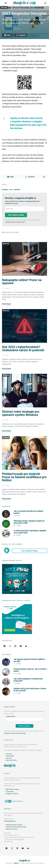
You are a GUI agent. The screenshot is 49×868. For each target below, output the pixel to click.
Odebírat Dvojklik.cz (25, 726)
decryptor (5, 190)
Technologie (10, 756)
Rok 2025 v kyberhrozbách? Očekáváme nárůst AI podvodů (23, 349)
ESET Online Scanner (12, 789)
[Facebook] (4, 646)
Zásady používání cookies (14, 825)
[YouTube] (21, 646)
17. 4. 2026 (17, 664)
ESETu (16, 863)
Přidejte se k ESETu (12, 794)
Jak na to (9, 758)
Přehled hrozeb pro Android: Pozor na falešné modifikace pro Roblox (24, 477)
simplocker (17, 190)
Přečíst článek (6, 304)
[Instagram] (15, 646)
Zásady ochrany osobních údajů (16, 827)
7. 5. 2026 (17, 516)
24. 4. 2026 (17, 535)
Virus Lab (4, 7)
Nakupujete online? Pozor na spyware (22, 282)
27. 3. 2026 (17, 693)
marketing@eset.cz (10, 821)
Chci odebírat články (16, 215)
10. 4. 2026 (17, 674)
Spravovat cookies (12, 829)
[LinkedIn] (26, 646)
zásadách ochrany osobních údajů (15, 222)
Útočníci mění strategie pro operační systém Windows (21, 413)
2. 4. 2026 (17, 683)
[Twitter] (10, 646)
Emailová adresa (10, 716)
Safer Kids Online (11, 760)
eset (11, 190)
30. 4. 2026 (17, 525)
